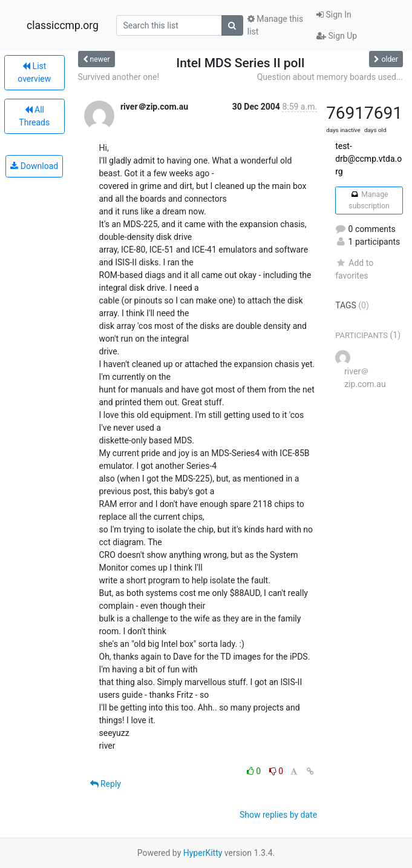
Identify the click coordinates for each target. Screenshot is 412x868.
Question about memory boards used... (330, 77)
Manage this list (275, 25)
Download (34, 166)
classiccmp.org (63, 25)
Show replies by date (278, 815)
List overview (34, 72)
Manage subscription (369, 200)
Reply (106, 784)
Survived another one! (119, 77)
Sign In (334, 15)
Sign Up (337, 36)
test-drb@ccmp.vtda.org (368, 159)
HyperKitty (203, 853)
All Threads (34, 116)
